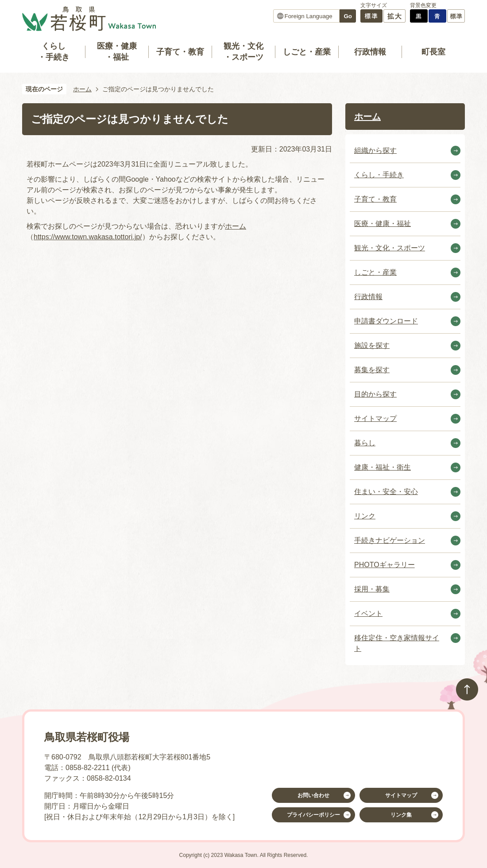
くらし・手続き (54, 52)
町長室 (433, 52)
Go (348, 16)
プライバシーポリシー (313, 815)
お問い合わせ (313, 795)
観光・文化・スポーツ (243, 52)
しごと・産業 (307, 52)
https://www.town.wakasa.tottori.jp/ (88, 237)
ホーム (82, 89)
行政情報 (370, 52)
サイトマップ (401, 795)
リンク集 (401, 815)
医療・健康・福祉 (117, 52)
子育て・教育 (180, 52)
